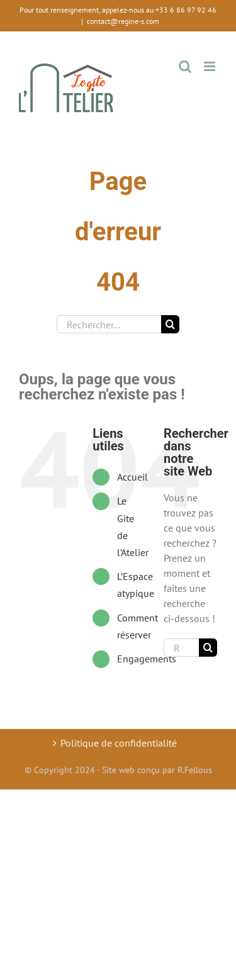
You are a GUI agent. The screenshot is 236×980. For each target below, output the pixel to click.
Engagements (147, 659)
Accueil (132, 477)
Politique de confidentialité (119, 743)
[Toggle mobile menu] (211, 66)
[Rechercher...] (109, 324)
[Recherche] (170, 324)
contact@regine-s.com (123, 21)
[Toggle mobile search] (185, 66)
